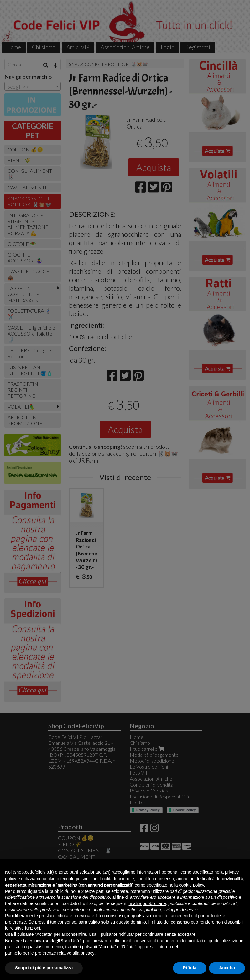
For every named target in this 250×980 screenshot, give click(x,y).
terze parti (95, 891)
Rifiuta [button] (190, 968)
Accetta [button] (227, 968)
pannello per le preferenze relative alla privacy (50, 953)
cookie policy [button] (192, 885)
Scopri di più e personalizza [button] (44, 968)
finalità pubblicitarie (147, 903)
